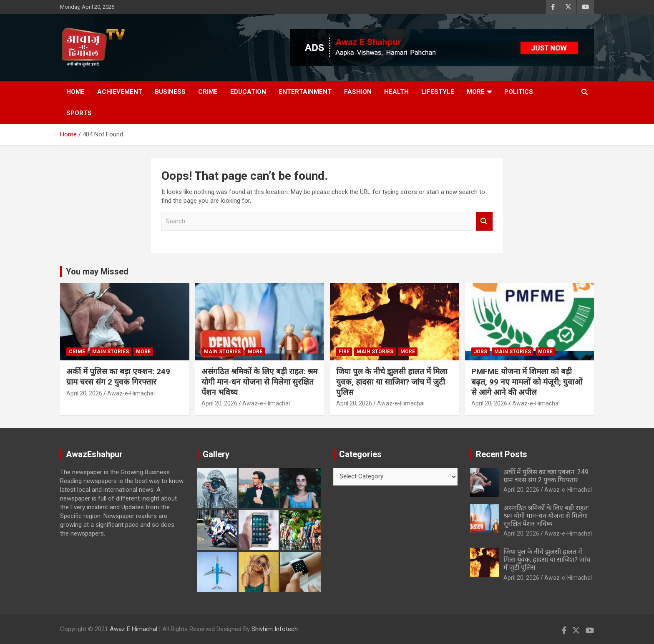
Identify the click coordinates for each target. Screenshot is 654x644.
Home (75, 92)
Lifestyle (438, 92)
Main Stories (111, 352)
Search (484, 221)
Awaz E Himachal (133, 629)
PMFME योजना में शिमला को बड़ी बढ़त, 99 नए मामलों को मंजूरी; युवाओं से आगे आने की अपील (527, 382)
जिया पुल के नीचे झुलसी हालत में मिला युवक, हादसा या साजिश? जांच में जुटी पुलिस (392, 382)
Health (396, 92)
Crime (208, 92)
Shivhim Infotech (275, 629)
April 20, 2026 (84, 393)
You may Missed (97, 272)
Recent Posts (502, 454)
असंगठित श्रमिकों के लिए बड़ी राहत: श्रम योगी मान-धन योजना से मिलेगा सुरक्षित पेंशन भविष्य (259, 382)
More (476, 92)
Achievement (120, 92)
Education (248, 92)
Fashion (358, 92)
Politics (519, 92)
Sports (79, 113)
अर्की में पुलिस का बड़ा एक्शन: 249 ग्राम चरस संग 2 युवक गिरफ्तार (118, 377)
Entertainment (305, 92)
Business (170, 92)
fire (344, 352)
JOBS (480, 352)
